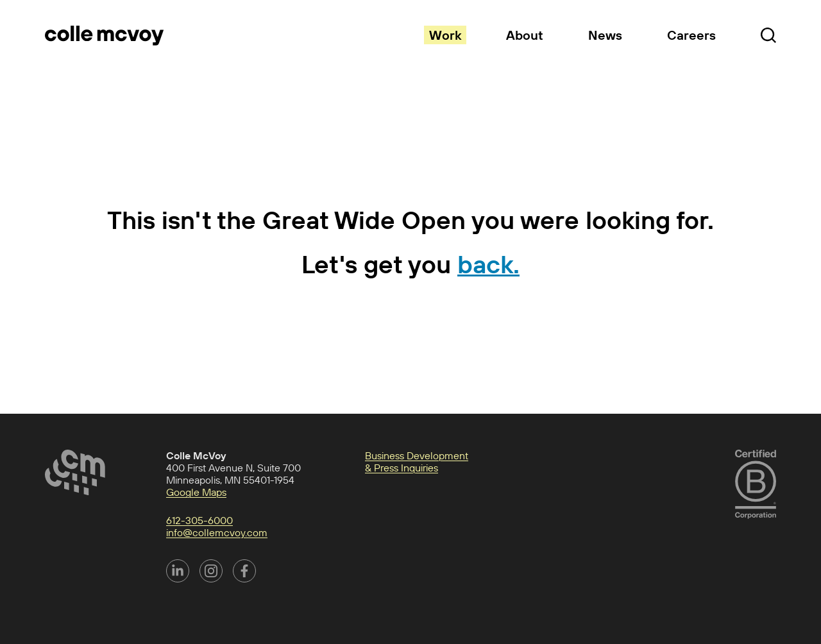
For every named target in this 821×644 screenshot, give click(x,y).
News (605, 35)
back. (488, 264)
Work (445, 35)
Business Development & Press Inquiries (417, 462)
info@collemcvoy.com (217, 532)
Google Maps (196, 492)
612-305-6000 (199, 521)
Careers (691, 35)
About (525, 35)
